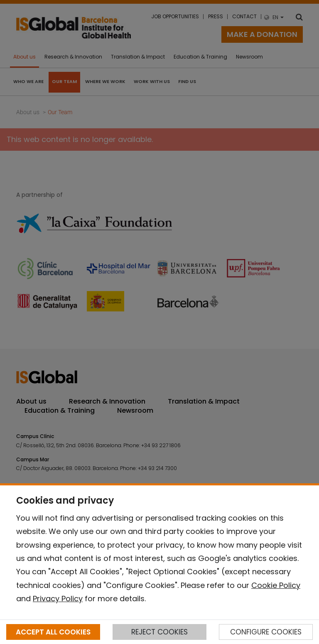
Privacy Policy (58, 599)
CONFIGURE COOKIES (266, 632)
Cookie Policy (276, 585)
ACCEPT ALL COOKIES (53, 632)
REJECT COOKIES (159, 632)
